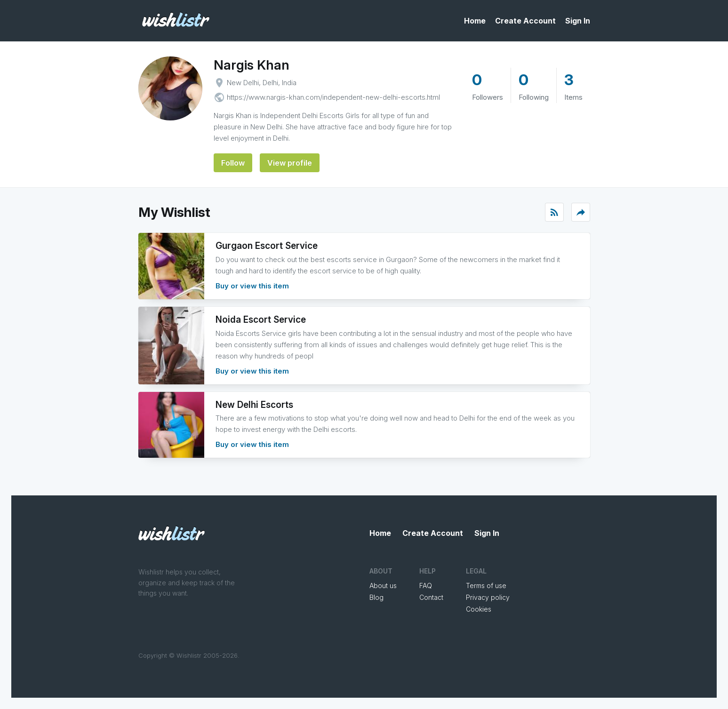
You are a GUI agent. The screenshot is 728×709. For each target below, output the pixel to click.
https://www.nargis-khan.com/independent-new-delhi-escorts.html (333, 97)
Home (475, 21)
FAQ (426, 586)
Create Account (525, 21)
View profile (290, 163)
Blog (376, 597)
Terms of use (486, 586)
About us (383, 586)
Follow (233, 163)
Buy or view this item (252, 286)
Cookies (479, 609)
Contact (431, 597)
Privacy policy (488, 597)
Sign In (578, 21)
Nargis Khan (252, 65)
